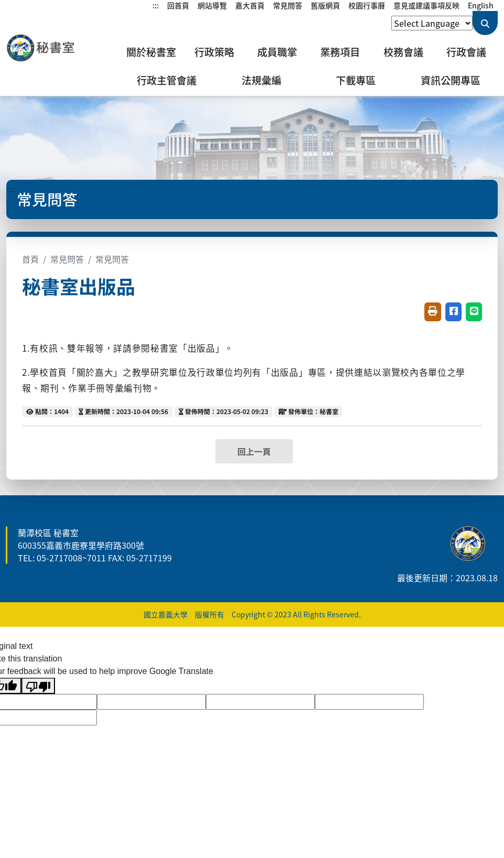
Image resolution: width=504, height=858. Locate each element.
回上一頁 (254, 451)
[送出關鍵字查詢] (485, 23)
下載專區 (356, 80)
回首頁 (178, 5)
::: (156, 5)
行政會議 (466, 52)
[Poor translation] (38, 686)
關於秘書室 (151, 52)
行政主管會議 (167, 80)
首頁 (30, 259)
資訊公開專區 (451, 80)
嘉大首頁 (250, 5)
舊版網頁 (325, 5)
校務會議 (403, 52)
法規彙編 (261, 80)
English (481, 5)
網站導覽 (212, 5)
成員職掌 (277, 52)
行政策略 (214, 52)
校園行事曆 (367, 5)
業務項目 (340, 52)
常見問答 (288, 5)
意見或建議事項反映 (426, 5)
